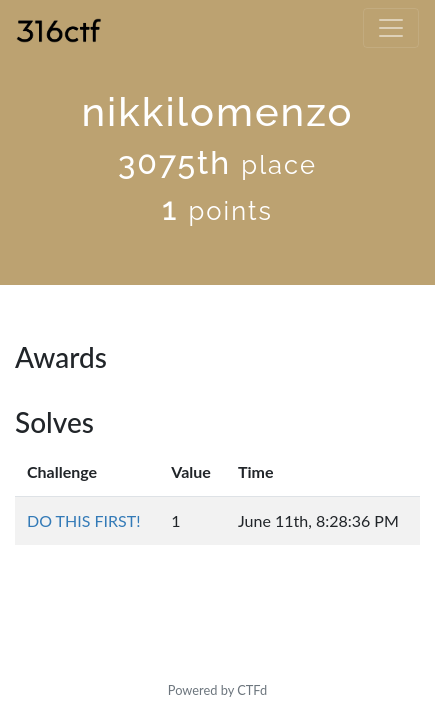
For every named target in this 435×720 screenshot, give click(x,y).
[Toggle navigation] (391, 28)
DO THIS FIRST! (84, 520)
